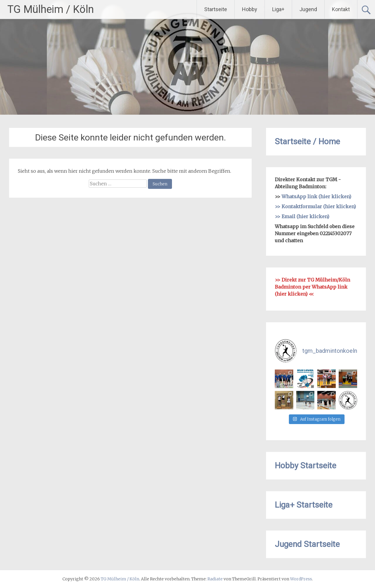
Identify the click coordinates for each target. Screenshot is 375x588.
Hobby (250, 9)
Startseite (216, 9)
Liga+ (278, 9)
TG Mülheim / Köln (51, 9)
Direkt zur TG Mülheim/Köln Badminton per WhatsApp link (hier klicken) (312, 287)
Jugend (308, 9)
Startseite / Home (307, 142)
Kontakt (341, 9)
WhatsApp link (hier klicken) (316, 196)
